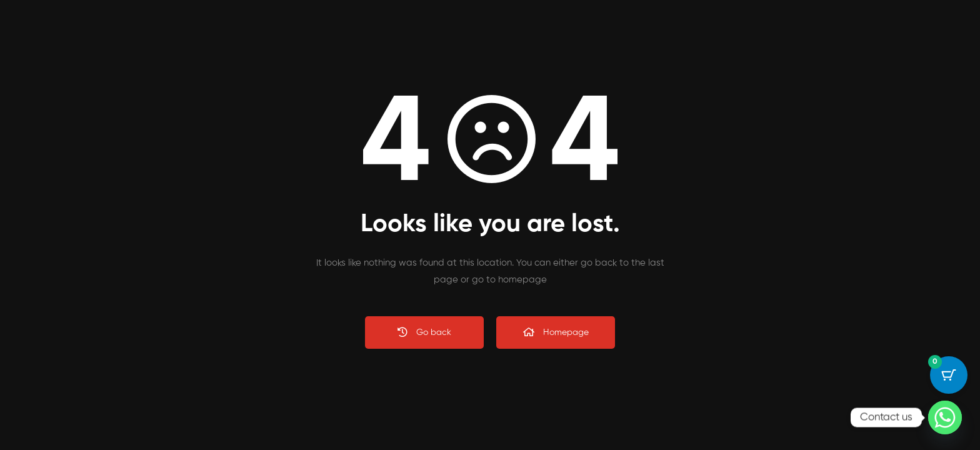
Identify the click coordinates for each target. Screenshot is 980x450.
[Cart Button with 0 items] (949, 375)
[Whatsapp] (945, 417)
